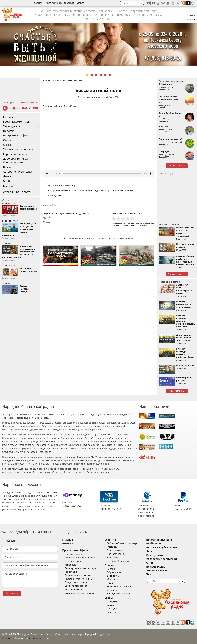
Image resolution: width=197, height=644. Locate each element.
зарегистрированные (144, 223)
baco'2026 (8, 638)
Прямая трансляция (159, 540)
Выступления (114, 550)
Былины (112, 612)
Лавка (81, 3)
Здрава (111, 569)
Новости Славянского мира (80, 558)
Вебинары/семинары (17, 122)
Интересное (114, 590)
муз (36, 108)
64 (30, 108)
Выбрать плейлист (30, 103)
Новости (9, 131)
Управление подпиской (162, 559)
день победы (51, 205)
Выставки (112, 558)
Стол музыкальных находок (80, 568)
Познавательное (116, 554)
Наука (110, 583)
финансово (40, 510)
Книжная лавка (73, 589)
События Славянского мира (122, 543)
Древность (113, 576)
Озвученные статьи (76, 582)
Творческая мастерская (18, 149)
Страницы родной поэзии (79, 593)
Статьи (8, 140)
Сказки (111, 605)
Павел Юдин (77, 190)
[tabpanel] (98, 44)
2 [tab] (92, 75)
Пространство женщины (78, 579)
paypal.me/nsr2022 (183, 509)
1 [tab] (87, 75)
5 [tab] (105, 75)
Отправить (12, 593)
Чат (184, 20)
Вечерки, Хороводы (118, 561)
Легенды (112, 609)
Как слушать (154, 555)
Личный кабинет (158, 571)
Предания (112, 601)
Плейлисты (154, 544)
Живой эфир (8, 103)
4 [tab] (101, 75)
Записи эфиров (73, 554)
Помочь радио (166, 173)
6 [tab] (110, 75)
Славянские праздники (78, 575)
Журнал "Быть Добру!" (17, 192)
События (110, 540)
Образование (114, 572)
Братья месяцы (73, 561)
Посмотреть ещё (177, 166)
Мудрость (112, 579)
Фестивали (113, 547)
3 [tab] (96, 75)
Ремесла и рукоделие (119, 586)
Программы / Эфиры (76, 550)
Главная (38, 3)
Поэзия (8, 167)
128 (25, 108)
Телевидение (12, 126)
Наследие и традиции (119, 594)
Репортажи (71, 572)
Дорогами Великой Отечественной (15, 161)
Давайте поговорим (76, 586)
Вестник (8, 186)
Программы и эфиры (16, 136)
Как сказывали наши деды (92, 97)
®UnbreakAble (35, 638)
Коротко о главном (15, 154)
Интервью (70, 565)
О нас (7, 181)
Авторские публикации (60, 3)
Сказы (7, 145)
